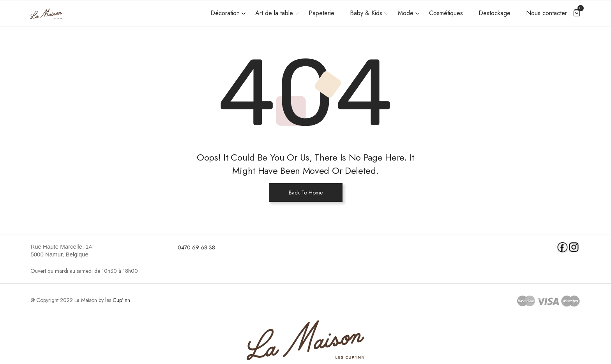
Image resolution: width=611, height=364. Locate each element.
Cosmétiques (446, 13)
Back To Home (306, 193)
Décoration (225, 13)
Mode (406, 13)
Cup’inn (121, 300)
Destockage (494, 13)
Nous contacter (547, 13)
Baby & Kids (366, 13)
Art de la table (274, 13)
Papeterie (321, 13)
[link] (99, 251)
